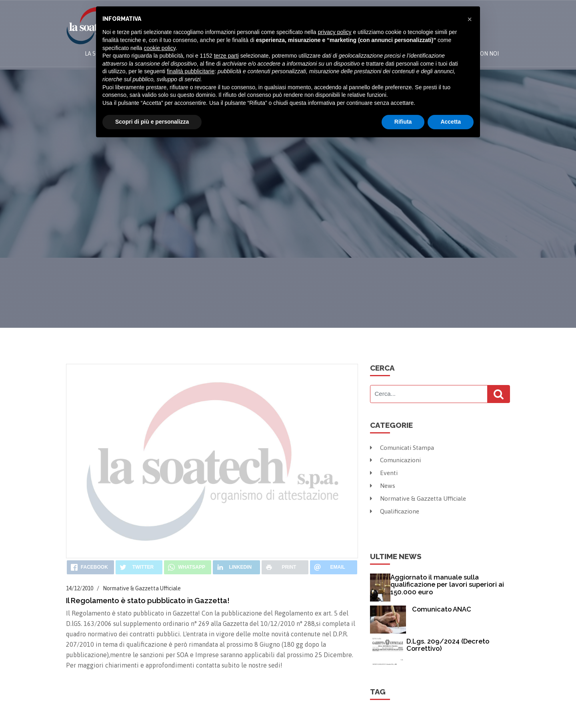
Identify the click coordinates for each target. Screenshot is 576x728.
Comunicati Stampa (403, 447)
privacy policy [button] (335, 32)
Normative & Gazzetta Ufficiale (419, 498)
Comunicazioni (397, 460)
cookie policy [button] (160, 48)
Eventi (384, 473)
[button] (470, 19)
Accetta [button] (451, 122)
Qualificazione (396, 510)
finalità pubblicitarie (191, 71)
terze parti (226, 56)
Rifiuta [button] (403, 122)
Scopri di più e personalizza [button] (152, 122)
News (383, 485)
